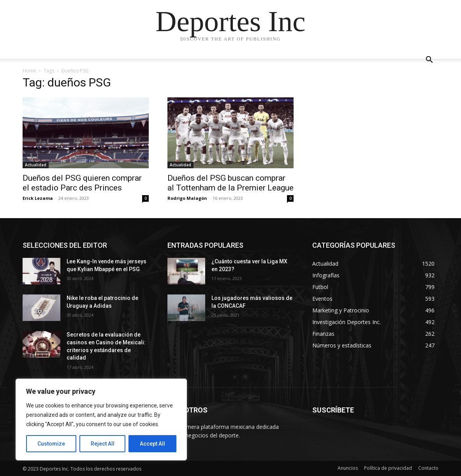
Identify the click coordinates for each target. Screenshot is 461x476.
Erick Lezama (38, 198)
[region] (101, 420)
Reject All (103, 444)
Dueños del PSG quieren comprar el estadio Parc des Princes (82, 183)
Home (29, 71)
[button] (429, 61)
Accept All (152, 444)
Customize (51, 444)
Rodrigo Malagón (187, 198)
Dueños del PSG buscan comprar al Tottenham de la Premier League (230, 183)
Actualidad (36, 165)
